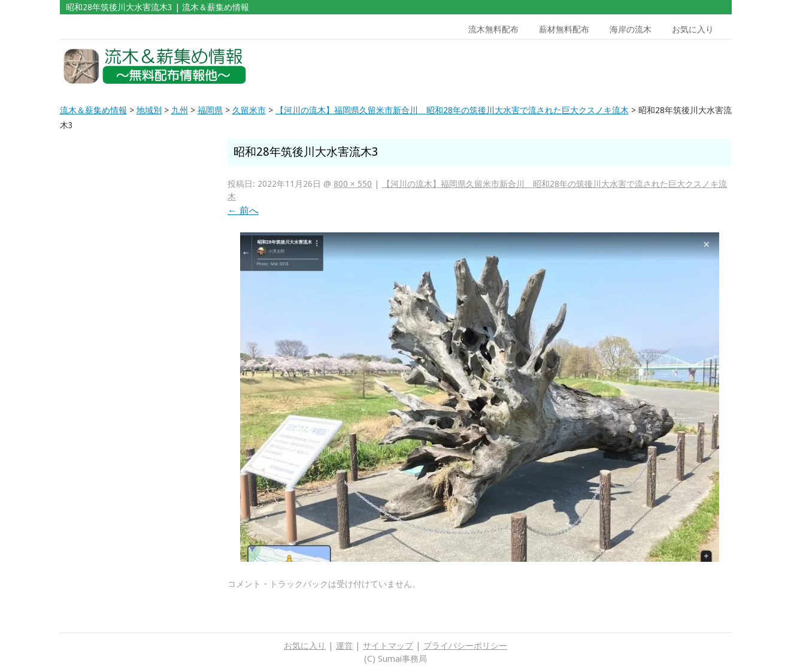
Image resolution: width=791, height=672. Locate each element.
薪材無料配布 (564, 29)
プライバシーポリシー (465, 646)
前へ (243, 211)
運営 (344, 646)
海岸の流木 (631, 29)
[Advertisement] (645, 66)
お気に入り (693, 29)
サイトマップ (388, 646)
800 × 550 (353, 184)
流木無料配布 (493, 29)
